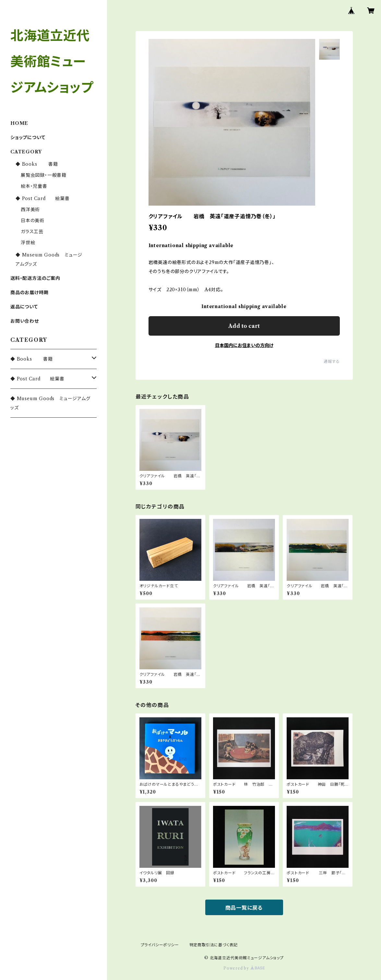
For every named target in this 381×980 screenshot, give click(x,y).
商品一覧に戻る (244, 908)
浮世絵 (28, 243)
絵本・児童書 (34, 186)
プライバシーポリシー (160, 945)
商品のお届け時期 (29, 293)
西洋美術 (30, 209)
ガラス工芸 (32, 232)
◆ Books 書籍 (37, 164)
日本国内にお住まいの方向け (244, 345)
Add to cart (244, 326)
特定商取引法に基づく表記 (214, 945)
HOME (19, 123)
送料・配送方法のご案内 (35, 278)
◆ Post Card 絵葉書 (43, 198)
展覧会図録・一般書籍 (44, 175)
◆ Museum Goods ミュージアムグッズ (50, 403)
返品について (24, 307)
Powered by (244, 968)
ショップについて (28, 137)
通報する (332, 361)
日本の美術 (33, 221)
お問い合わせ (25, 321)
